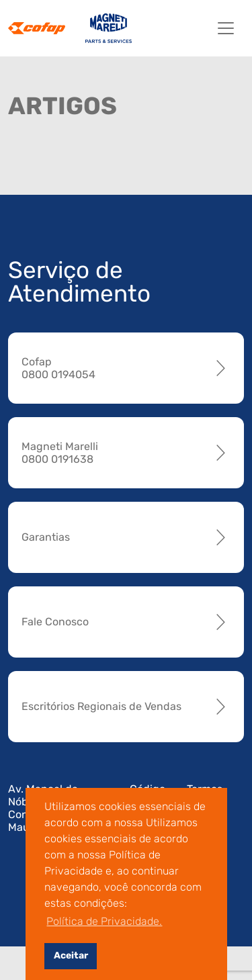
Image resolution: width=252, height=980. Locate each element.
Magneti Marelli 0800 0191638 (60, 453)
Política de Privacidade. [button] (104, 921)
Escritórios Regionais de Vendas (101, 706)
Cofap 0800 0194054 (58, 368)
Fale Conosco (55, 622)
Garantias (46, 537)
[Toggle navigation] (226, 28)
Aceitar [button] (71, 955)
